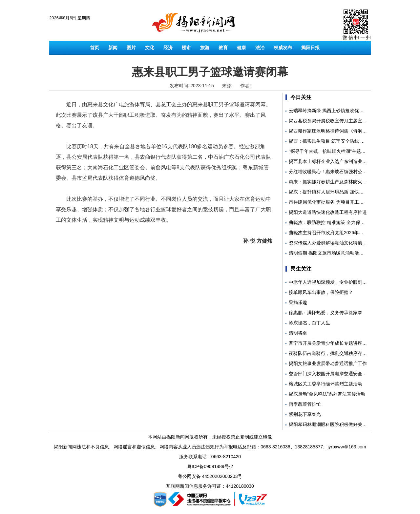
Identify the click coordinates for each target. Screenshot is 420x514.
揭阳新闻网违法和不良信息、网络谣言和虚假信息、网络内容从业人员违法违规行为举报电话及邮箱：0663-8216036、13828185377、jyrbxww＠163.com (210, 447)
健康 (241, 48)
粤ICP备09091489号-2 (210, 466)
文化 (150, 48)
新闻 (113, 48)
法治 (260, 48)
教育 (223, 48)
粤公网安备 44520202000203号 (210, 476)
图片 (131, 48)
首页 (94, 48)
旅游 (205, 48)
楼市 (186, 48)
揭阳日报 (310, 48)
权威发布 (283, 48)
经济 (168, 48)
